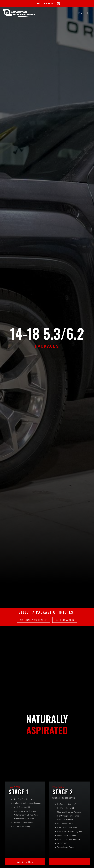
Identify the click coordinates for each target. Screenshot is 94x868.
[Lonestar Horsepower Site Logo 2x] (19, 10)
